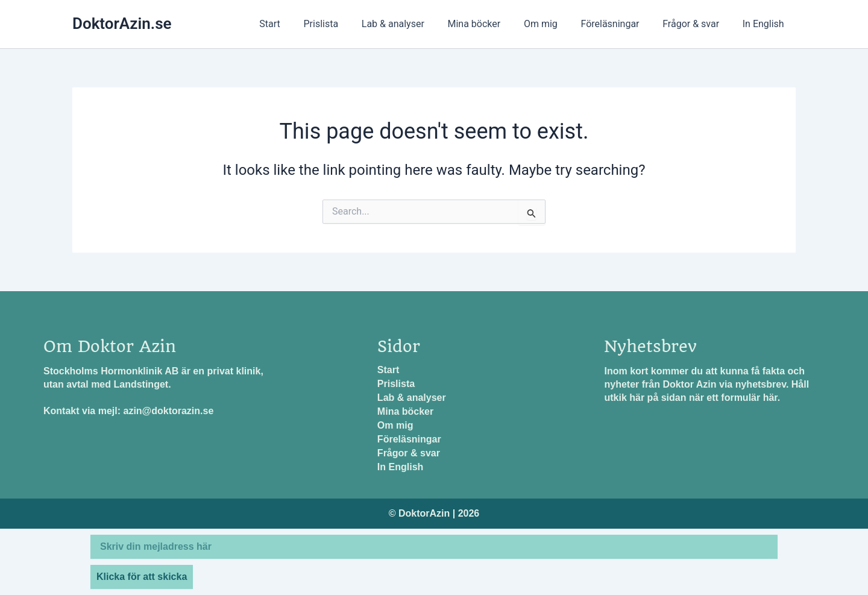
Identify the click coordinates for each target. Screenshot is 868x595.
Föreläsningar (620, 24)
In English (765, 24)
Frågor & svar (697, 24)
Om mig (555, 24)
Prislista (347, 24)
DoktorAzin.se (122, 24)
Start (300, 24)
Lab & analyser (415, 24)
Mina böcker (492, 24)
